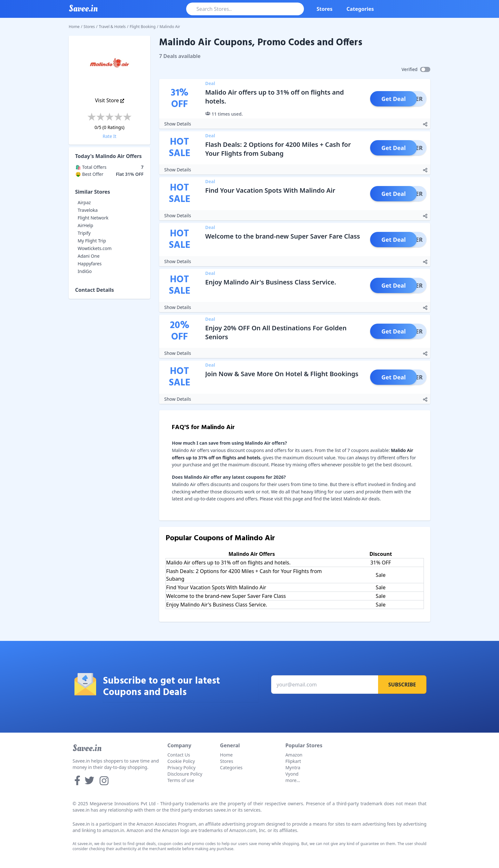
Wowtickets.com (95, 248)
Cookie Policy (181, 761)
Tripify (84, 233)
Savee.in (87, 748)
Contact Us (179, 755)
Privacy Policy (181, 768)
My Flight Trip (92, 241)
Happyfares (90, 264)
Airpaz (84, 202)
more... (293, 780)
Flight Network (93, 218)
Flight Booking (143, 27)
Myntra (293, 768)
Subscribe (402, 685)
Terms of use (181, 780)
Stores (325, 9)
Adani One (89, 256)
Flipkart (293, 761)
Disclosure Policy (185, 774)
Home (74, 27)
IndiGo (85, 271)
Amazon (294, 755)
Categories (360, 9)
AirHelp (85, 225)
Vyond (292, 774)
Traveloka (88, 210)
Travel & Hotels (112, 27)
